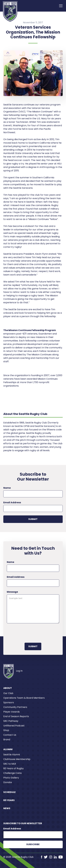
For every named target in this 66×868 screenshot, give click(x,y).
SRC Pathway (11, 721)
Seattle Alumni (12, 755)
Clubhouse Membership (17, 759)
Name (7, 488)
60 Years (9, 800)
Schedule (9, 792)
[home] (10, 12)
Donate (8, 782)
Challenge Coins (12, 773)
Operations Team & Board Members (24, 698)
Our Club (8, 693)
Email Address (12, 502)
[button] (60, 6)
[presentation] (29, 632)
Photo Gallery (11, 778)
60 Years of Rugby (14, 768)
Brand (7, 740)
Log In (19, 671)
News (7, 808)
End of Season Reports (16, 716)
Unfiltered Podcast (14, 726)
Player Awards (11, 712)
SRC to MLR (10, 764)
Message (12, 592)
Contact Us (10, 735)
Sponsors (9, 702)
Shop (6, 730)
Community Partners (15, 707)
